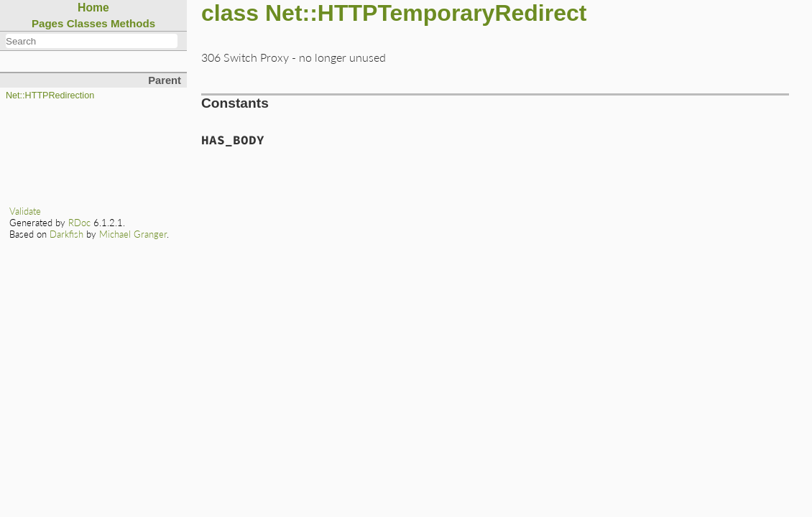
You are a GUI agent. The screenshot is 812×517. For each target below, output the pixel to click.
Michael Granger (133, 234)
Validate (25, 211)
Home (93, 8)
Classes (87, 23)
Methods (133, 23)
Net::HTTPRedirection (50, 96)
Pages (48, 23)
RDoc (79, 223)
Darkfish (66, 234)
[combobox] (92, 41)
